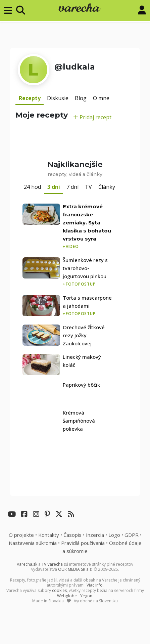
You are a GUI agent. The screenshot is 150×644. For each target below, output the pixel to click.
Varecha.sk (27, 564)
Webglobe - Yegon (75, 596)
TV (88, 187)
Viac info (95, 585)
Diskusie (58, 98)
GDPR (132, 535)
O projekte (21, 535)
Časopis (72, 535)
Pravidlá (83, 543)
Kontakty (49, 535)
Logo (114, 535)
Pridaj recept (92, 117)
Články (107, 187)
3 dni (54, 187)
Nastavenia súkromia (33, 543)
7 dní (72, 187)
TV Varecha (52, 564)
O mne (101, 98)
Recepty (30, 98)
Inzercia (95, 535)
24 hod (32, 187)
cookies (59, 590)
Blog (81, 98)
